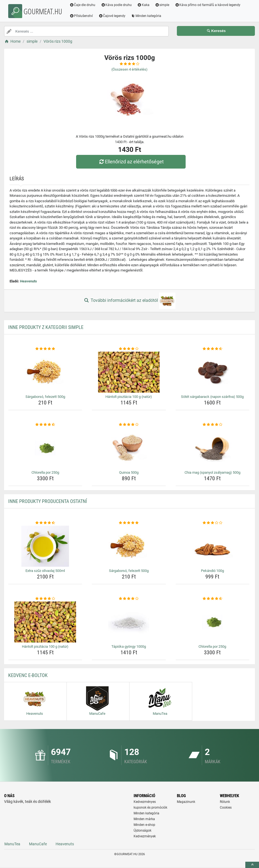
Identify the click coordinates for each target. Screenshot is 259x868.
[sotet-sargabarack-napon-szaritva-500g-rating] (212, 349)
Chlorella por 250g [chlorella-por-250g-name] (45, 472)
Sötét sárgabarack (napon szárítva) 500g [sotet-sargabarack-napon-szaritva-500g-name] (212, 397)
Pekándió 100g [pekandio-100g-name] (212, 571)
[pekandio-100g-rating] (212, 523)
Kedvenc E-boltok (28, 675)
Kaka (144, 5)
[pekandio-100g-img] (212, 546)
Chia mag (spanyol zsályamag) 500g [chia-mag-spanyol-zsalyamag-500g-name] (212, 472)
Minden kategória (147, 16)
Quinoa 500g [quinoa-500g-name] (129, 472)
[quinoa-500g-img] (129, 448)
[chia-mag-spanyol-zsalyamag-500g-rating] (212, 425)
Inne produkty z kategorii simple (46, 327)
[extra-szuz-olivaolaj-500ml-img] (45, 546)
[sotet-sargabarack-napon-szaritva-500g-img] (212, 372)
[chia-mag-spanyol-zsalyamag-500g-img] (212, 448)
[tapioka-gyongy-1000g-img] (129, 622)
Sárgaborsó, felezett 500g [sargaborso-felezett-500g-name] (45, 397)
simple (162, 5)
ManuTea (12, 844)
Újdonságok (143, 831)
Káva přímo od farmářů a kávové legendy (208, 5)
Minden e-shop (144, 825)
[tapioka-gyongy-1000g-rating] (129, 599)
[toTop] (252, 865)
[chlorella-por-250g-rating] (45, 425)
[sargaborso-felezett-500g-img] (45, 372)
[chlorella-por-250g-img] (45, 448)
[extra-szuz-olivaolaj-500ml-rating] (45, 523)
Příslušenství (82, 16)
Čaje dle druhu (83, 5)
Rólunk (225, 802)
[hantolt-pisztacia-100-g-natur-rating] (129, 349)
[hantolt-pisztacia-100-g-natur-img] (129, 372)
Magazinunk (186, 802)
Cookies (226, 808)
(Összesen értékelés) (129, 69)
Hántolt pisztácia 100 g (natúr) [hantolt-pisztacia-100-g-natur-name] (129, 397)
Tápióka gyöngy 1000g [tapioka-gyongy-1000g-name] (129, 646)
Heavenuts (28, 281)
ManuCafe (38, 844)
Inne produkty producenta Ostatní (48, 501)
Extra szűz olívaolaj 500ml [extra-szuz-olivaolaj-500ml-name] (45, 571)
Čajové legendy (112, 16)
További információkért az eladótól (129, 301)
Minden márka (144, 819)
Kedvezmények (145, 836)
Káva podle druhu (117, 5)
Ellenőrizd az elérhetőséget (131, 162)
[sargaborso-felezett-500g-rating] (45, 349)
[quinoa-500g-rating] (129, 425)
